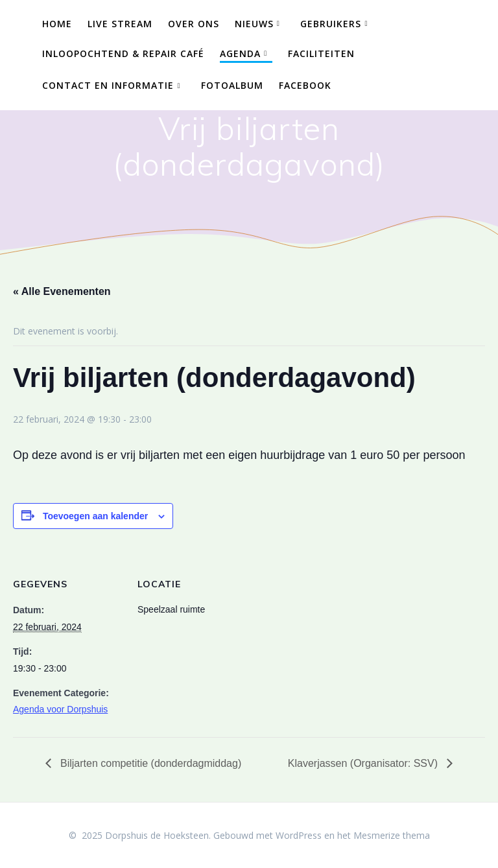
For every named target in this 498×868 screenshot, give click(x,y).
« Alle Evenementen (62, 291)
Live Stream (120, 24)
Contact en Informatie (108, 85)
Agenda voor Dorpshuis (60, 709)
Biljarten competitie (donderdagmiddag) (150, 763)
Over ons (194, 24)
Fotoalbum (232, 85)
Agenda (240, 53)
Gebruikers (331, 24)
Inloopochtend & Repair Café (123, 53)
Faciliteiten (321, 53)
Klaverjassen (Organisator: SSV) (364, 763)
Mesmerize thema (392, 835)
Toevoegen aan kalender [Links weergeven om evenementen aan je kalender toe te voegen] (95, 516)
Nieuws (254, 24)
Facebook (305, 85)
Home (57, 24)
